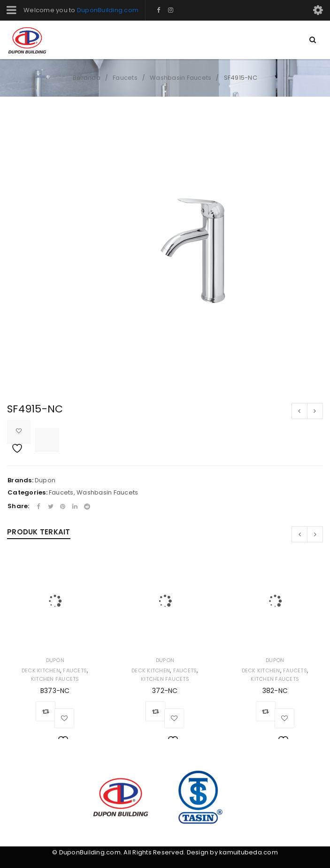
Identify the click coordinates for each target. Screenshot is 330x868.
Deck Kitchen (41, 670)
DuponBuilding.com (108, 10)
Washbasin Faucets (180, 78)
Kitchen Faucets (55, 679)
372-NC (165, 691)
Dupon (45, 480)
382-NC (275, 691)
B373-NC (55, 691)
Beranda (87, 78)
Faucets (125, 78)
